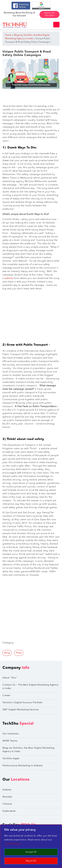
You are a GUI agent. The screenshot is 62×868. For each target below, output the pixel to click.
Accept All (31, 852)
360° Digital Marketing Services (21, 710)
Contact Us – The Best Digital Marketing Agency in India (30, 687)
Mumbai (7, 797)
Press (19, 653)
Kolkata (7, 790)
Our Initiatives (11, 734)
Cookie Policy (13, 844)
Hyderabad (9, 811)
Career (6, 695)
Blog (7, 653)
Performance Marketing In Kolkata (22, 766)
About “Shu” (10, 678)
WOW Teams (10, 741)
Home (8, 35)
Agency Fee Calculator (50, 14)
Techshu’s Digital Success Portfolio (22, 702)
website (9, 278)
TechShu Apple (11, 758)
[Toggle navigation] (56, 25)
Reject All (31, 861)
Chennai (7, 804)
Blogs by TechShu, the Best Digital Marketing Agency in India (28, 750)
